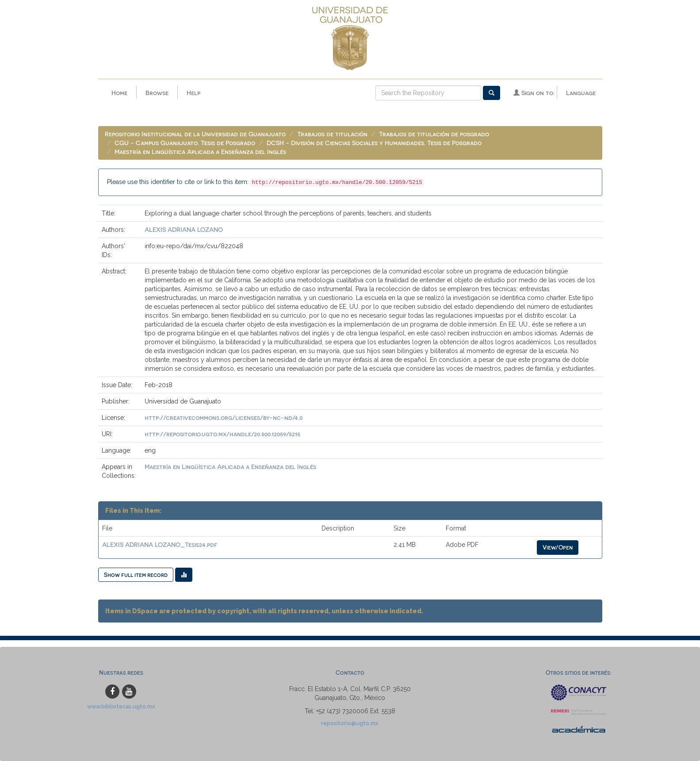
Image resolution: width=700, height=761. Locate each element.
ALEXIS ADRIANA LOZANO (184, 229)
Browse (157, 93)
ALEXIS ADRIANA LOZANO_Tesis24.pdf (160, 544)
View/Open (558, 547)
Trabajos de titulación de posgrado (434, 134)
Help (193, 93)
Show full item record (136, 575)
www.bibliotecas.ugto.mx (121, 706)
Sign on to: (534, 93)
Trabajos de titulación (332, 134)
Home (119, 93)
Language (581, 93)
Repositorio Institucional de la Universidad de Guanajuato (195, 134)
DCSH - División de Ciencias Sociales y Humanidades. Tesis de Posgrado (374, 143)
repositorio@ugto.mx (350, 723)
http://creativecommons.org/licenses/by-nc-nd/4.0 (224, 417)
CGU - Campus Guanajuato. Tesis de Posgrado (185, 143)
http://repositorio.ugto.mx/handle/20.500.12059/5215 (222, 434)
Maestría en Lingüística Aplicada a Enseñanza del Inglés (200, 152)
